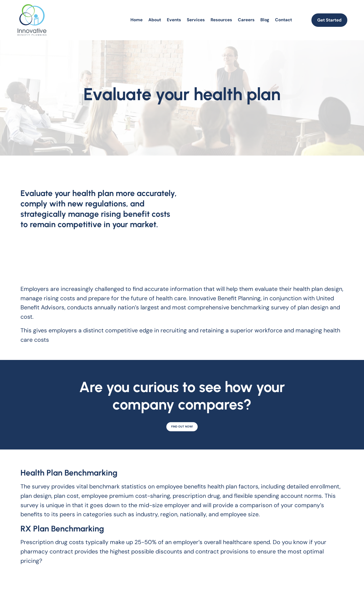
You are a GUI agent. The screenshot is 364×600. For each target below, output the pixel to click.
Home (136, 20)
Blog (265, 20)
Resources (221, 20)
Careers (246, 20)
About (155, 20)
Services (196, 20)
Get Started (329, 20)
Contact (283, 20)
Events (174, 20)
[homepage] (32, 20)
